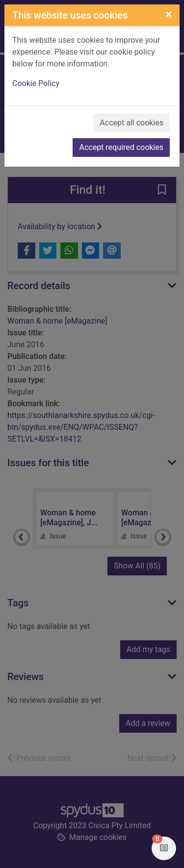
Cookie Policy (36, 83)
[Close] (169, 14)
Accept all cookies (131, 123)
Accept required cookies (121, 147)
